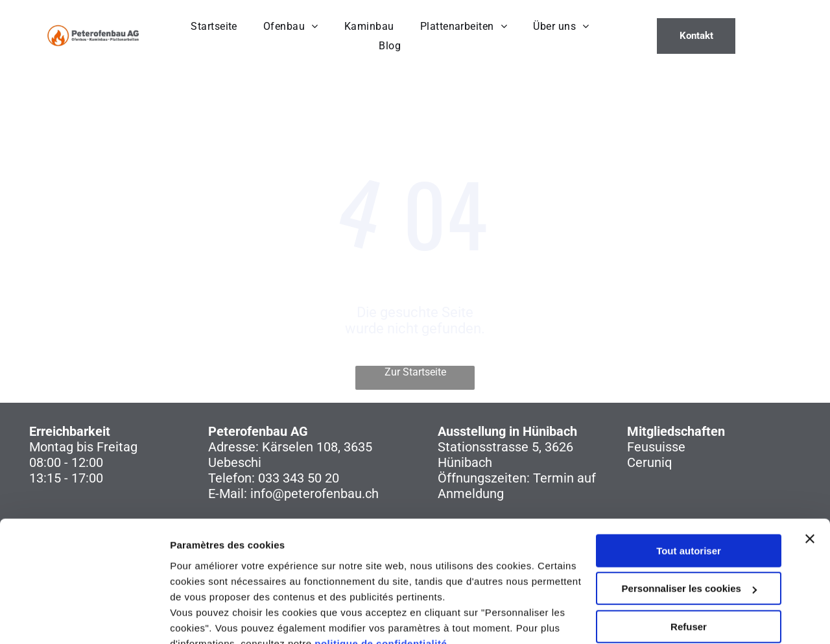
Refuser (689, 566)
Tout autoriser (689, 490)
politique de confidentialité (381, 583)
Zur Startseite (415, 372)
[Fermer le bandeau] (810, 478)
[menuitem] (214, 26)
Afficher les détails (214, 618)
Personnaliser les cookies (689, 528)
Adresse (232, 447)
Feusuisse (656, 447)
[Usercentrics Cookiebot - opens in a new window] (84, 619)
